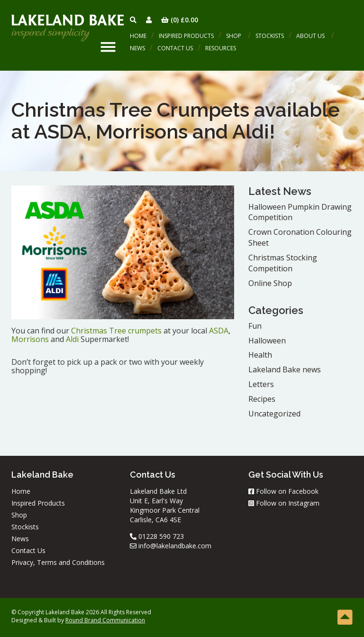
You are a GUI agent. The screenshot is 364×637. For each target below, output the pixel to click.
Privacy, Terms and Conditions (58, 562)
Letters (261, 384)
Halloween (267, 341)
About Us (310, 36)
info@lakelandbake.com (171, 546)
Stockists (270, 36)
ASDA (219, 331)
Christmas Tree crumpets (116, 331)
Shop (234, 36)
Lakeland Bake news (285, 369)
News (137, 48)
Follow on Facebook (283, 491)
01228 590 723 (157, 536)
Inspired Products (186, 36)
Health (260, 355)
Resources (221, 48)
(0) (180, 20)
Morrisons (30, 339)
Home (138, 36)
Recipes (262, 399)
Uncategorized (274, 414)
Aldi (72, 339)
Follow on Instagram (284, 503)
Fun (255, 326)
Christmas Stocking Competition (283, 263)
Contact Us (175, 48)
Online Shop (270, 283)
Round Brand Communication (105, 620)
